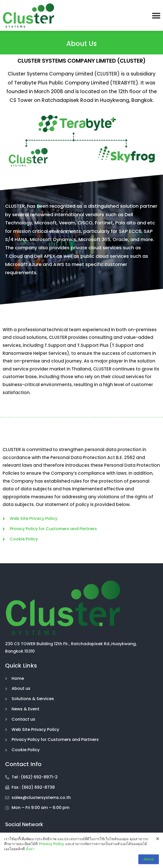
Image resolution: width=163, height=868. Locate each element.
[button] (156, 16)
